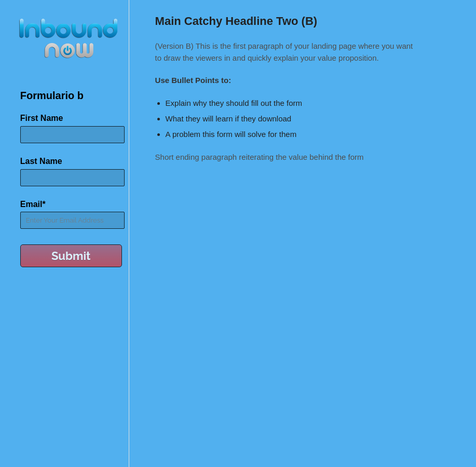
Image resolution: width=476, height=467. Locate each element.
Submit (71, 256)
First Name (42, 118)
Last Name (41, 161)
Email (33, 204)
